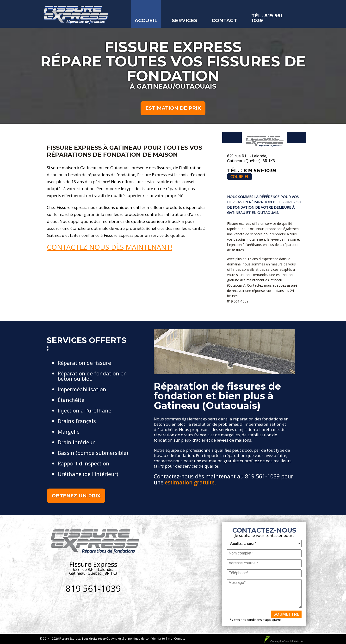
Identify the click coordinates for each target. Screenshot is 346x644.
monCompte (177, 639)
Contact (224, 20)
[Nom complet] (264, 553)
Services (185, 20)
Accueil (146, 20)
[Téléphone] (264, 573)
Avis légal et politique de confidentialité (138, 639)
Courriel (240, 177)
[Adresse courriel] (264, 563)
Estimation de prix (173, 108)
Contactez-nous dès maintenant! (109, 247)
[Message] (264, 594)
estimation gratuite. (191, 483)
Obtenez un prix (76, 496)
